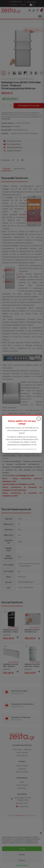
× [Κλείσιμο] (39, 419)
